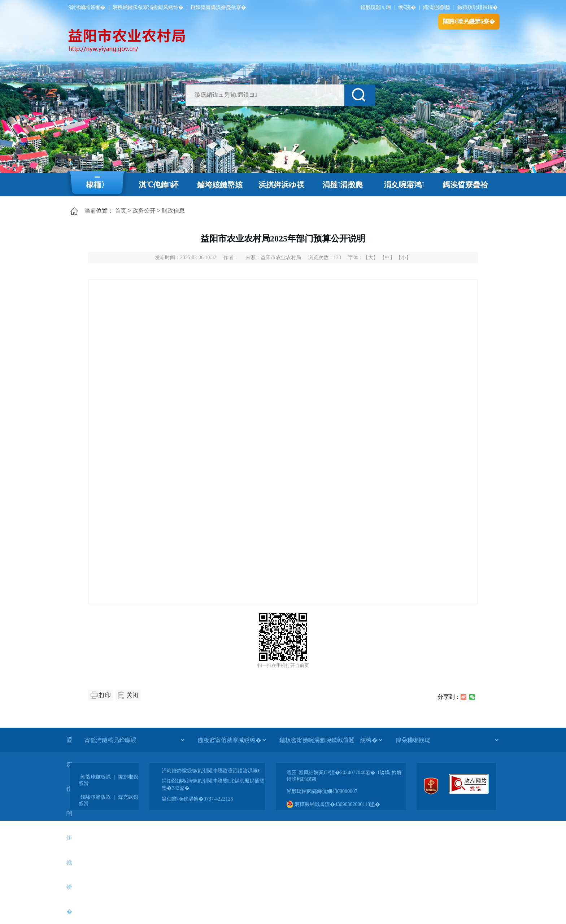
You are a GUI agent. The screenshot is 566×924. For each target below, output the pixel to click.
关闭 (132, 695)
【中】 (387, 258)
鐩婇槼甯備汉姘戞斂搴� (218, 7)
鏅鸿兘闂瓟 (437, 7)
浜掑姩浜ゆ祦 (281, 185)
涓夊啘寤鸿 (404, 185)
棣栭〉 (97, 185)
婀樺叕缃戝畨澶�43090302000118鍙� (333, 804)
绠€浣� (407, 7)
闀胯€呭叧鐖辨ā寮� (469, 21)
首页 (121, 211)
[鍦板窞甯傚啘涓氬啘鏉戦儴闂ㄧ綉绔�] (331, 740)
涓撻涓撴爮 (343, 185)
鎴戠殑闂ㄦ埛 (376, 7)
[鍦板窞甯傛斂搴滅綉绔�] (232, 740)
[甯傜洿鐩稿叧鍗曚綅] (134, 740)
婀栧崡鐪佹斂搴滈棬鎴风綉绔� (148, 7)
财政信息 (173, 211)
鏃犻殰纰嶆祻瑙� (478, 7)
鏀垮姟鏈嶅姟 (220, 185)
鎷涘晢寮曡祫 (465, 185)
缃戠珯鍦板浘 (96, 777)
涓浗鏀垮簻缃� (87, 7)
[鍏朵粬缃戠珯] (447, 740)
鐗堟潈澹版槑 (96, 797)
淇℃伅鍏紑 (159, 185)
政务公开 (144, 211)
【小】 (404, 258)
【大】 (371, 258)
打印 (105, 695)
